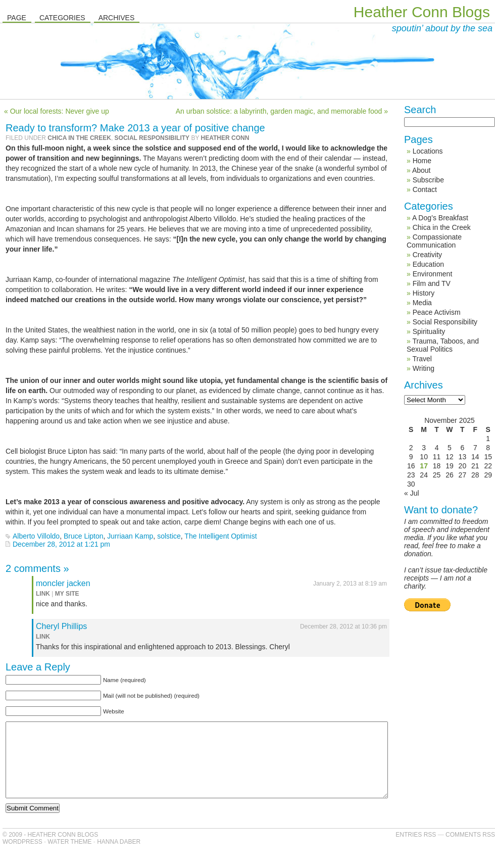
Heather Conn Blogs (422, 12)
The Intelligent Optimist (220, 536)
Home (422, 161)
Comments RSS (470, 850)
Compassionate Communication (434, 241)
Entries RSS (416, 850)
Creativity (427, 255)
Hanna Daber (119, 857)
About (422, 170)
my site (67, 594)
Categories (62, 18)
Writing (424, 368)
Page (17, 18)
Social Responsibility (152, 138)
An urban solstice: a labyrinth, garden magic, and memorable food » (282, 111)
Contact (425, 189)
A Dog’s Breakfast (440, 218)
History (424, 293)
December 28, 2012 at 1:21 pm (61, 544)
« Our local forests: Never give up (57, 111)
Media (422, 303)
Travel (422, 359)
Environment (433, 274)
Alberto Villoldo (36, 536)
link (43, 594)
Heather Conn (225, 138)
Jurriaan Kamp (130, 536)
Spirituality (429, 331)
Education (428, 264)
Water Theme (69, 857)
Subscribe (428, 180)
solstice (169, 536)
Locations (428, 151)
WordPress (22, 857)
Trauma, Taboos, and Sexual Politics (443, 345)
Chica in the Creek (79, 138)
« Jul (412, 493)
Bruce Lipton (84, 536)
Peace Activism (437, 312)
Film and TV (432, 283)
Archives (117, 18)
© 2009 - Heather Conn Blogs (50, 850)
